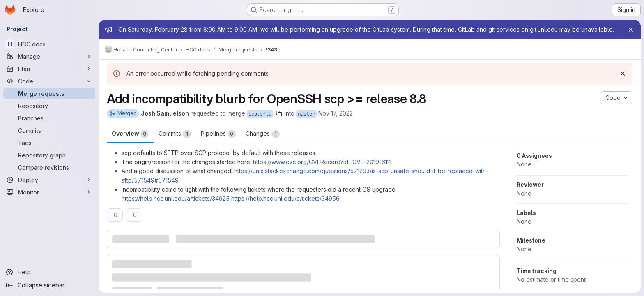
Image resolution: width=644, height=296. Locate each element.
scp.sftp (260, 114)
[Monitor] (49, 192)
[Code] (49, 81)
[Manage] (49, 56)
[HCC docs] (49, 44)
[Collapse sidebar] (49, 285)
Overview (130, 134)
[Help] (49, 272)
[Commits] (49, 130)
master (306, 114)
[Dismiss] (623, 74)
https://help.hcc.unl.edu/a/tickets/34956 (285, 198)
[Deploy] (49, 180)
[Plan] (49, 69)
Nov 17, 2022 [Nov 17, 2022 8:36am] (336, 113)
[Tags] (49, 143)
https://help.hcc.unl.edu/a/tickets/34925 (176, 198)
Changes (263, 134)
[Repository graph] (49, 155)
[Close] (631, 30)
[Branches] (49, 118)
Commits (175, 134)
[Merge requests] (49, 93)
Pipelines (218, 134)
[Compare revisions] (49, 167)
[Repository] (49, 106)
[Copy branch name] (279, 113)
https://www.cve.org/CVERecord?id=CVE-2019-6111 (322, 162)
